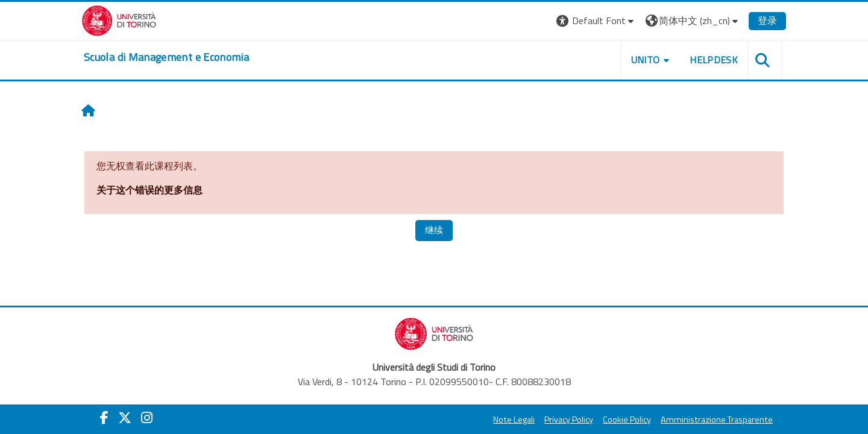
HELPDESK (714, 60)
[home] (166, 57)
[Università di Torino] (119, 19)
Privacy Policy (569, 420)
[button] (596, 21)
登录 (767, 20)
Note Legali (514, 420)
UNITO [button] (646, 60)
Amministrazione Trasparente (717, 420)
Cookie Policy (627, 420)
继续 (434, 230)
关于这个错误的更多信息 (149, 190)
